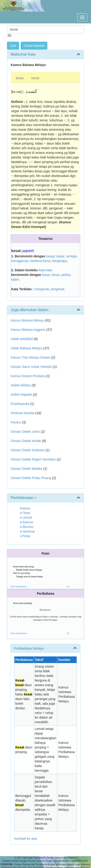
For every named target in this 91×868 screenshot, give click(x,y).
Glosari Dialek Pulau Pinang (31, 478)
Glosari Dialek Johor (25, 432)
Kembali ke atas (26, 839)
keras (55, 275)
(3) (68, 586)
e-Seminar (28, 531)
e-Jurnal (26, 518)
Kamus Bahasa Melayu (28, 320)
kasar (60, 256)
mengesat (42, 289)
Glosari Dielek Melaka (26, 469)
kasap (50, 256)
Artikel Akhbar (21, 385)
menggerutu (20, 261)
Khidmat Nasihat (23, 413)
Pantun (16, 422)
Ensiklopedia (20, 404)
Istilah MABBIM (22, 339)
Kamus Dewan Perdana (28, 376)
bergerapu (60, 261)
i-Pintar (25, 536)
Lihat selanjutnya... (19, 586)
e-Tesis (25, 513)
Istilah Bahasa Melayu (27, 348)
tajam (15, 279)
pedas (66, 275)
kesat (20, 78)
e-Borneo (27, 527)
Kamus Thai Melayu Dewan (31, 357)
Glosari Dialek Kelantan (28, 450)
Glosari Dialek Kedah (26, 441)
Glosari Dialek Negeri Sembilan (33, 459)
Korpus (25, 508)
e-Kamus (26, 522)
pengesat (57, 289)
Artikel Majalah (21, 395)
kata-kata (45, 270)
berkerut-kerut (41, 261)
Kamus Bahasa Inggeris (28, 330)
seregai (71, 256)
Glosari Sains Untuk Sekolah (31, 367)
